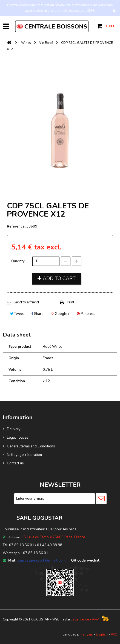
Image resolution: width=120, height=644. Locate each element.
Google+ (60, 314)
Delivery (14, 429)
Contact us (15, 463)
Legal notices (18, 438)
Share (37, 314)
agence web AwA (86, 619)
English (102, 634)
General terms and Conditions (31, 446)
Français (86, 634)
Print (71, 302)
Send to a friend (26, 302)
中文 (114, 634)
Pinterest (86, 314)
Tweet (17, 314)
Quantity (18, 261)
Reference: (16, 226)
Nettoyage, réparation (24, 455)
